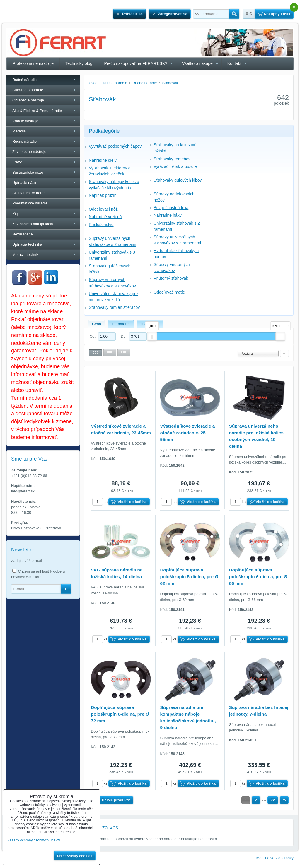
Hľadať (234, 14)
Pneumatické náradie (30, 203)
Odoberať (66, 589)
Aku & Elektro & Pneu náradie (37, 111)
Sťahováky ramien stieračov (114, 307)
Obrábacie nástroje (28, 100)
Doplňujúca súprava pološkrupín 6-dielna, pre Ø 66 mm (258, 577)
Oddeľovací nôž (103, 209)
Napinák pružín (103, 195)
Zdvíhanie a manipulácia (33, 224)
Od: (103, 336)
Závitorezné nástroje (29, 152)
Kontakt (234, 63)
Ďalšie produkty (116, 800)
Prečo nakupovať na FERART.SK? (136, 63)
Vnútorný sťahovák (171, 278)
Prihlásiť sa (132, 14)
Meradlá (19, 131)
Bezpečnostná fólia (171, 208)
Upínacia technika (27, 244)
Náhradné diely (103, 160)
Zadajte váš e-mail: (27, 560)
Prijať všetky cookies (75, 856)
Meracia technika (27, 255)
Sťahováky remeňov (172, 159)
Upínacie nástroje (27, 183)
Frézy (17, 162)
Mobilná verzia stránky (275, 858)
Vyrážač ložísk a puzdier (176, 166)
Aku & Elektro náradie (30, 193)
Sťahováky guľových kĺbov (178, 180)
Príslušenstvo (101, 225)
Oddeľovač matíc (169, 292)
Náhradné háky (167, 215)
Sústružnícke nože (28, 172)
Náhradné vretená (105, 217)
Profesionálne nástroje (33, 63)
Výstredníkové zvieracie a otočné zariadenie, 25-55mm (187, 433)
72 (273, 800)
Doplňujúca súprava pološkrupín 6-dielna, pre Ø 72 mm (120, 714)
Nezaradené (23, 234)
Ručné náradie (24, 80)
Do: (134, 336)
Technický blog (79, 63)
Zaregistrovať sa (173, 14)
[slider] (152, 336)
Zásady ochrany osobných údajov (34, 840)
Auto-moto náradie (28, 90)
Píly (15, 213)
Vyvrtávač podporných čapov (115, 146)
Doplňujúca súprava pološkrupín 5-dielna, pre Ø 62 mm (189, 577)
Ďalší (284, 800)
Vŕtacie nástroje (25, 121)
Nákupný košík (277, 14)
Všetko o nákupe (197, 63)
